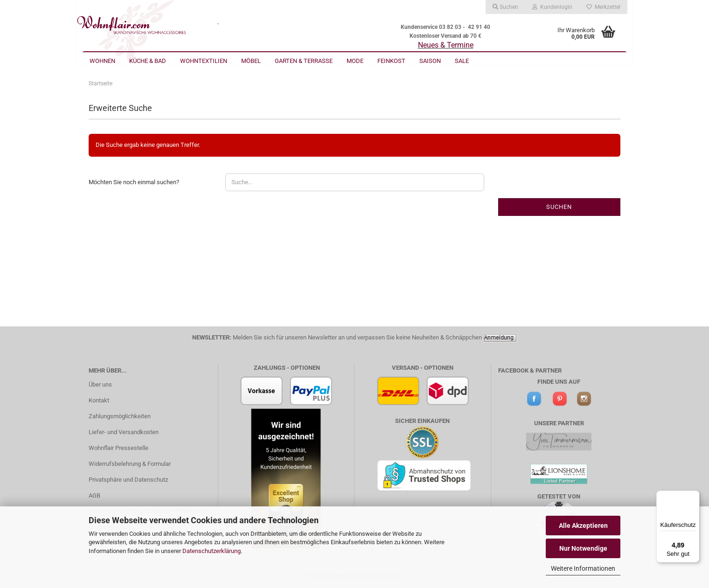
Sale (462, 61)
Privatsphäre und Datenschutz (128, 480)
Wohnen (102, 61)
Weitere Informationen (583, 568)
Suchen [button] (505, 7)
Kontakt (99, 400)
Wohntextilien (204, 61)
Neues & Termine (446, 45)
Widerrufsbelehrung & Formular (130, 464)
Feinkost (391, 61)
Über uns (100, 384)
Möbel (251, 61)
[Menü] (694, 496)
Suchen (559, 207)
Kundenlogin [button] (552, 7)
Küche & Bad (148, 61)
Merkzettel (603, 7)
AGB (94, 495)
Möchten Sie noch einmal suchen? (134, 182)
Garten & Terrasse (304, 61)
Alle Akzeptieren (583, 526)
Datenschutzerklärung (212, 551)
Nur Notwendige (583, 548)
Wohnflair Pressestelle (118, 448)
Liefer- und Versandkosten (124, 432)
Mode (355, 61)
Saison (430, 61)
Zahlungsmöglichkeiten (120, 416)
